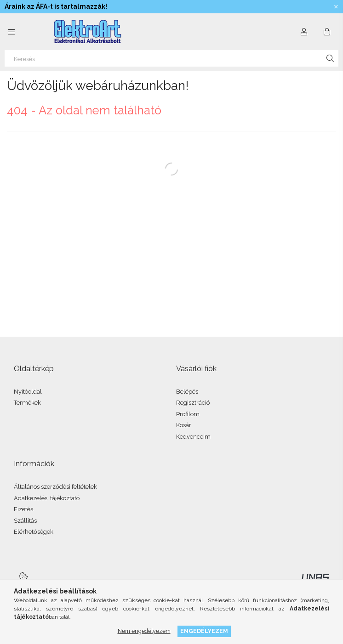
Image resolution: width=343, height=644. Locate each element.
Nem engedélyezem (144, 631)
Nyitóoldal (28, 392)
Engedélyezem (204, 631)
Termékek (27, 403)
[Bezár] (336, 7)
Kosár (184, 425)
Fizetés (23, 509)
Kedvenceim (193, 437)
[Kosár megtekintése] (327, 32)
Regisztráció (193, 403)
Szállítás (25, 521)
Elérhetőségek (34, 532)
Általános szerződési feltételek (55, 487)
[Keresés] (171, 58)
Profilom (188, 414)
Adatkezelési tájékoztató (47, 498)
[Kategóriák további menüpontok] (11, 32)
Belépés (187, 392)
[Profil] (304, 32)
